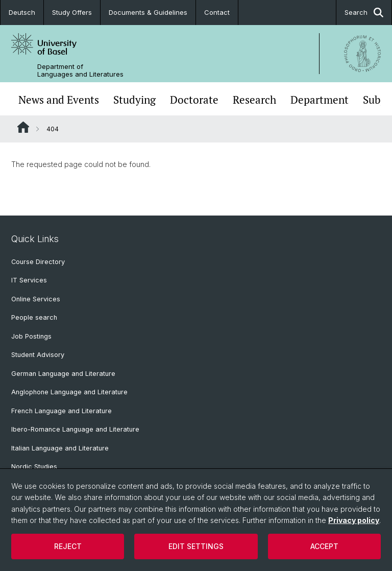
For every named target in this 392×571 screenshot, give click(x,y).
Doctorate (194, 100)
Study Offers (72, 12)
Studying (134, 100)
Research (254, 100)
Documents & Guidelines (148, 12)
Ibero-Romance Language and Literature (75, 429)
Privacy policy (354, 520)
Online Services (36, 299)
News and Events (59, 100)
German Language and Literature (63, 374)
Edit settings (196, 546)
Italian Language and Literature (60, 448)
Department (320, 100)
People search (34, 317)
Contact (217, 12)
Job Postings (31, 336)
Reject (68, 546)
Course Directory (38, 262)
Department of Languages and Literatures (80, 70)
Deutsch (22, 12)
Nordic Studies (34, 467)
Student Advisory (38, 355)
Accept (324, 546)
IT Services (29, 280)
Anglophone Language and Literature (69, 392)
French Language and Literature (62, 411)
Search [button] (364, 13)
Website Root (23, 127)
